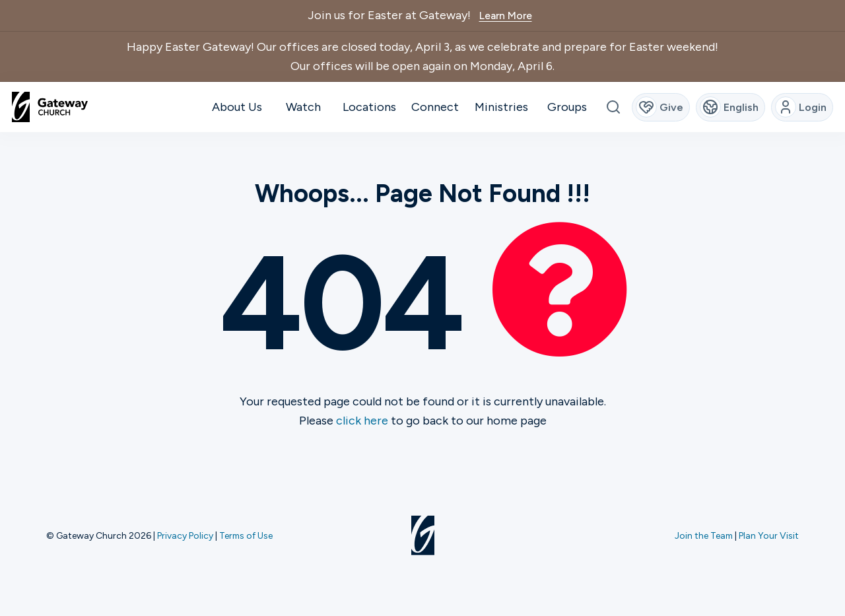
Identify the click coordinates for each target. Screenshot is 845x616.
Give (660, 107)
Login (801, 107)
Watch (303, 107)
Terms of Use (246, 535)
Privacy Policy (185, 535)
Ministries (501, 107)
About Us (237, 107)
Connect (435, 107)
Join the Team (704, 535)
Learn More (506, 16)
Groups (567, 107)
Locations (369, 107)
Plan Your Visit (769, 535)
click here (362, 421)
